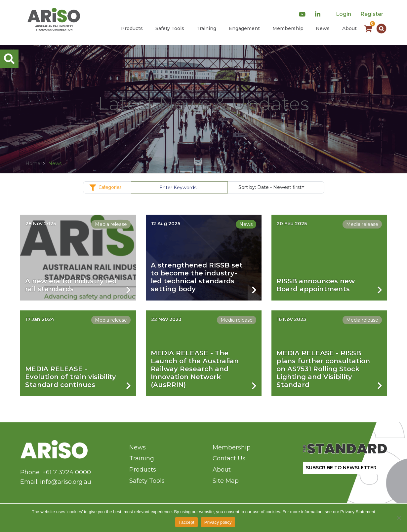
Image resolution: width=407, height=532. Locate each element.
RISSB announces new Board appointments (316, 285)
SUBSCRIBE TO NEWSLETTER (341, 468)
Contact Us (229, 458)
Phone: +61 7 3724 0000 (56, 472)
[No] (399, 518)
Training (206, 28)
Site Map (226, 481)
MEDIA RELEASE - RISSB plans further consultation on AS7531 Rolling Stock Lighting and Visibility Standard (323, 369)
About (349, 28)
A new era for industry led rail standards (71, 285)
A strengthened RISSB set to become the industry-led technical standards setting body (197, 277)
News (323, 28)
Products (132, 28)
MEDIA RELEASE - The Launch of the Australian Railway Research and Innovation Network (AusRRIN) (195, 369)
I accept (186, 522)
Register (372, 14)
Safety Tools (170, 28)
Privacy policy (218, 522)
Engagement (244, 28)
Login (344, 14)
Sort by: (271, 187)
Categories (107, 188)
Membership (288, 28)
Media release (111, 224)
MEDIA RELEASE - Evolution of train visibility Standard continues (71, 377)
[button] (381, 29)
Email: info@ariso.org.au (56, 482)
